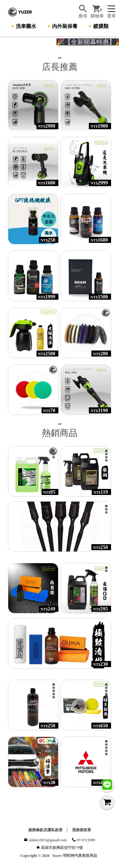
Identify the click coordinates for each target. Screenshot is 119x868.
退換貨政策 (82, 831)
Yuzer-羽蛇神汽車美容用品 (75, 856)
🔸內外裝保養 (62, 26)
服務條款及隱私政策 (45, 831)
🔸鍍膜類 (98, 26)
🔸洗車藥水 (23, 26)
